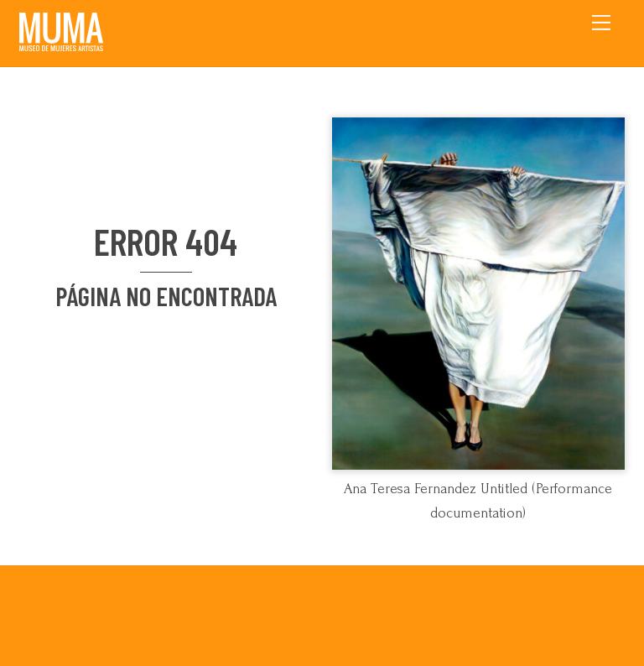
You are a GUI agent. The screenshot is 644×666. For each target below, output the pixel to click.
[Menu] (601, 23)
